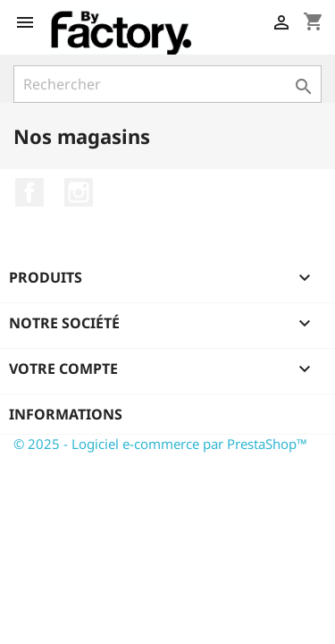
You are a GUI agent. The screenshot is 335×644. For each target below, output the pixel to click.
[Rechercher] (167, 84)
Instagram (79, 192)
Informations (66, 414)
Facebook (29, 192)
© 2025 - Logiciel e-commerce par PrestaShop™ (160, 444)
